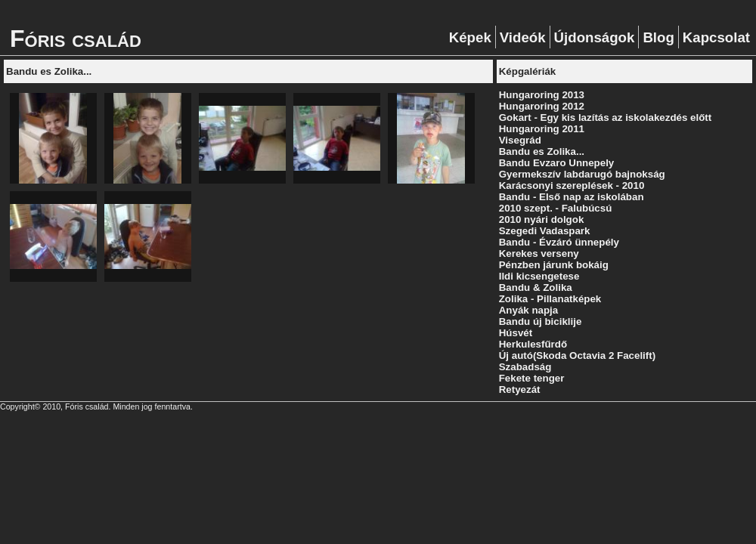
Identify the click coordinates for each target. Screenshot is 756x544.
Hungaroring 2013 (542, 95)
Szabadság (525, 367)
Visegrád (520, 140)
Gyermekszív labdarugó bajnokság (582, 174)
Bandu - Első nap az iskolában (572, 197)
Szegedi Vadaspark (545, 231)
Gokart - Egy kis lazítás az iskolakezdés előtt (606, 117)
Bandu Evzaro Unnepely (557, 163)
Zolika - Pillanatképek (550, 299)
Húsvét (516, 333)
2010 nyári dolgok (542, 219)
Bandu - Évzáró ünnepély (559, 242)
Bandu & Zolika (536, 287)
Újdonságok (595, 37)
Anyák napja (529, 310)
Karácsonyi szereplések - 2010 (572, 185)
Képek (470, 37)
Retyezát (520, 389)
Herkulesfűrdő (533, 344)
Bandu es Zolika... (542, 151)
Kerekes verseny (539, 253)
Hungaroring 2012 (542, 106)
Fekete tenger (532, 378)
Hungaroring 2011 (542, 129)
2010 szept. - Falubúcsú (556, 208)
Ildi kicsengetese (539, 276)
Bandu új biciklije (541, 321)
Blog (658, 37)
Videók (523, 37)
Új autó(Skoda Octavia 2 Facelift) (577, 355)
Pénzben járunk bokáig (554, 265)
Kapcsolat (716, 37)
